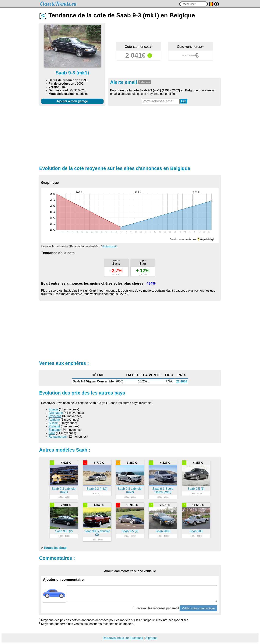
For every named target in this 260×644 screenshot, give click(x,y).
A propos (151, 638)
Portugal (54, 426)
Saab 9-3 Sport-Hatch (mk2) (163, 490)
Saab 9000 (163, 531)
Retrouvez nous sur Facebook (123, 638)
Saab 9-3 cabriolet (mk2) (130, 490)
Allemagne (56, 413)
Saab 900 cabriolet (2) (97, 533)
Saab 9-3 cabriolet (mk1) (64, 490)
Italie (52, 433)
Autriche (54, 420)
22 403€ (182, 381)
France (53, 409)
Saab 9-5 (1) (196, 489)
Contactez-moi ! (110, 246)
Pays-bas (55, 416)
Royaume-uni (58, 437)
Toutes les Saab (55, 548)
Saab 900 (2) (64, 531)
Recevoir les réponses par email (155, 608)
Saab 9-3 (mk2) (97, 489)
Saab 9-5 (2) (130, 531)
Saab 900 (196, 531)
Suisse (53, 423)
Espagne (55, 430)
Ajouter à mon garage (72, 101)
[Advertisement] (130, 135)
